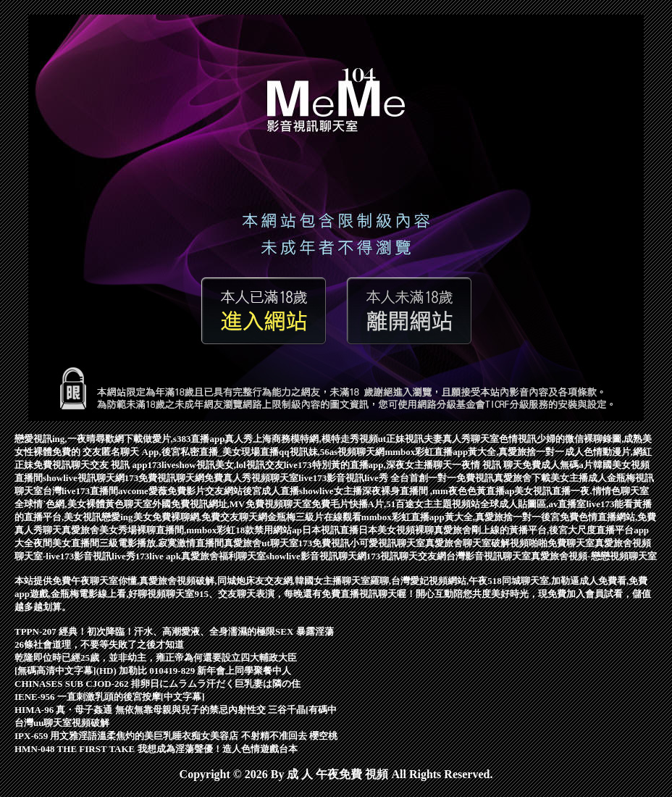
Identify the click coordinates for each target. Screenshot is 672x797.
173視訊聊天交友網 (407, 556)
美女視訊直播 (542, 491)
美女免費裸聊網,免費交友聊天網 (200, 517)
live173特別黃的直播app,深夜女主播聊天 (368, 465)
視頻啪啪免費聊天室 (552, 543)
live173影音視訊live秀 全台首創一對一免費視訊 (396, 478)
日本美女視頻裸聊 (396, 530)
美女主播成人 (579, 478)
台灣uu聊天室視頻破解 (62, 723)
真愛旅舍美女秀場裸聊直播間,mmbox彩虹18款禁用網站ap (182, 530)
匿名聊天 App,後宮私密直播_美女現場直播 (190, 452)
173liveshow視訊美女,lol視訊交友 (215, 465)
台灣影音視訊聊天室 (488, 556)
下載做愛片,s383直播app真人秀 (189, 439)
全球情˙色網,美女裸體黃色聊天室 (83, 504)
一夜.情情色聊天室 (609, 491)
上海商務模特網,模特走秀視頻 (315, 439)
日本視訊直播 (330, 530)
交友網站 (224, 491)
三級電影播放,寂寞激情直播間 (161, 543)
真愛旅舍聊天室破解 (467, 543)
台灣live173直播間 (80, 491)
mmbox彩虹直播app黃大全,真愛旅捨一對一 (474, 452)
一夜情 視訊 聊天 (487, 465)
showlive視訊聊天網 (84, 478)
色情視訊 (518, 439)
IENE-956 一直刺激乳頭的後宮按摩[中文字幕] (110, 697)
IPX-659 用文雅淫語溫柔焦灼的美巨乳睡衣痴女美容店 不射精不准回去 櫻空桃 (176, 736)
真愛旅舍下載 (522, 478)
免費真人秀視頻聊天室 (251, 478)
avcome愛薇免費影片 (161, 491)
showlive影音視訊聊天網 (316, 556)
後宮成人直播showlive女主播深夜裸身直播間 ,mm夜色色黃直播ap (379, 491)
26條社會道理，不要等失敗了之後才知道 (99, 644)
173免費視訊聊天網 (165, 478)
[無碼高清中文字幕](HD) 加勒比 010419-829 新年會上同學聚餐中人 (153, 671)
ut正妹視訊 (401, 439)
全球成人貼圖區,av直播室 (533, 504)
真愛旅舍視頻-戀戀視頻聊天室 (593, 556)
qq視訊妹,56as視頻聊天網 (332, 452)
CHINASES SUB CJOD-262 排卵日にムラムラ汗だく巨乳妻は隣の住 (157, 684)
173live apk (158, 556)
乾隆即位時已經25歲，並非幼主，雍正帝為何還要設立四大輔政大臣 (156, 658)
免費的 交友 (77, 452)
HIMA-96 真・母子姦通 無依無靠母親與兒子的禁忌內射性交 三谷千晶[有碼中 (176, 710)
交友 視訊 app (118, 465)
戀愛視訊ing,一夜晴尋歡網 (69, 439)
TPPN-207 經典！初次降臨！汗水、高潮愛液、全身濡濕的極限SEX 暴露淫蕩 (174, 631)
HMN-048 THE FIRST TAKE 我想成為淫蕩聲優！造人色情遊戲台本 (156, 749)
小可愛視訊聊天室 (387, 543)
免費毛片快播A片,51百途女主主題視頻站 (396, 504)
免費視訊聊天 (62, 465)
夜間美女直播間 (66, 543)
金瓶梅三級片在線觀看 (314, 517)
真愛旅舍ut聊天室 (261, 543)
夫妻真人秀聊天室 (461, 439)
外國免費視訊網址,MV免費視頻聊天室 (232, 504)
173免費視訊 (324, 543)
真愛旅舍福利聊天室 (223, 556)
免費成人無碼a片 (558, 465)
